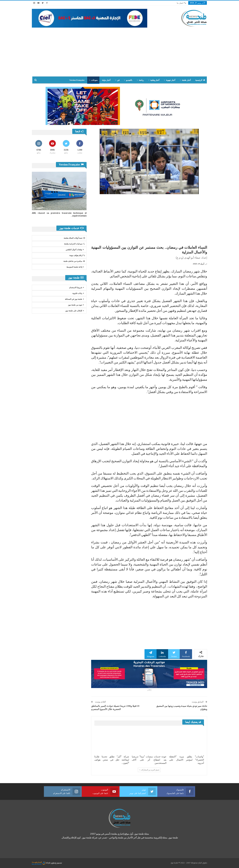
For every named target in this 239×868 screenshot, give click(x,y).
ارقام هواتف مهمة (77, 255)
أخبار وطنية (155, 80)
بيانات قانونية (77, 293)
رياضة (141, 80)
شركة (41, 863)
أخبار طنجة (186, 80)
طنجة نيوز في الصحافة (74, 299)
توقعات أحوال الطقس (74, 250)
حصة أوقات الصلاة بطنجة (74, 238)
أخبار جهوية (171, 80)
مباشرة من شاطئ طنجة (74, 261)
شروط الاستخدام (76, 288)
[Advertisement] (120, 53)
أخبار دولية (106, 80)
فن (118, 80)
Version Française (77, 80)
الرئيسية (200, 80)
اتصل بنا (181, 3)
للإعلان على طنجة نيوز (74, 311)
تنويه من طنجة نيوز (75, 305)
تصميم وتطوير (56, 863)
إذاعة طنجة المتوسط (74, 267)
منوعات (94, 80)
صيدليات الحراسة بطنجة (74, 244)
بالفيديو (129, 80)
